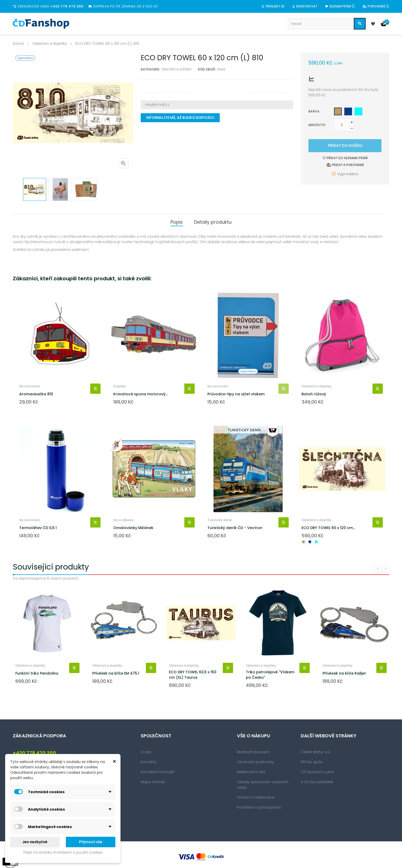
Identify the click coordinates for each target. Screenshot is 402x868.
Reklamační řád (251, 772)
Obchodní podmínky (255, 762)
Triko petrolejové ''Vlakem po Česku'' (270, 675)
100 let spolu (312, 762)
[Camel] (338, 111)
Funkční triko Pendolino (37, 673)
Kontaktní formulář (158, 772)
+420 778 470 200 (67, 6)
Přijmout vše (91, 842)
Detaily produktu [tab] (213, 222)
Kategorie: (150, 69)
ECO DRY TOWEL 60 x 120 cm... (328, 528)
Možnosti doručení (253, 752)
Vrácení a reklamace (256, 797)
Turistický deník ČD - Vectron (235, 528)
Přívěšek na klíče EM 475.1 (116, 673)
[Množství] (342, 125)
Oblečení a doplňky (177, 69)
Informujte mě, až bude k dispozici (180, 118)
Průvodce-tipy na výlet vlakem (236, 394)
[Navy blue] (348, 111)
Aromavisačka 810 (36, 394)
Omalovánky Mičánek (133, 528)
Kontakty (149, 762)
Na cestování (30, 386)
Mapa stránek (153, 782)
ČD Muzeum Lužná (317, 772)
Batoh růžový (314, 394)
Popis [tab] (177, 222)
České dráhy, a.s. (316, 752)
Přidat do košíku (345, 146)
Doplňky (120, 386)
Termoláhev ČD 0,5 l (38, 528)
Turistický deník (220, 520)
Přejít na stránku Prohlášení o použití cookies (63, 852)
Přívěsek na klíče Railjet (344, 673)
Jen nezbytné (35, 842)
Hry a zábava (123, 520)
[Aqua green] (358, 111)
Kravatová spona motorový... (141, 394)
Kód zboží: (207, 69)
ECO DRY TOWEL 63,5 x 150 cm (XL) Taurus (193, 675)
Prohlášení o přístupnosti (259, 807)
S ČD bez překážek (317, 782)
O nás (146, 752)
